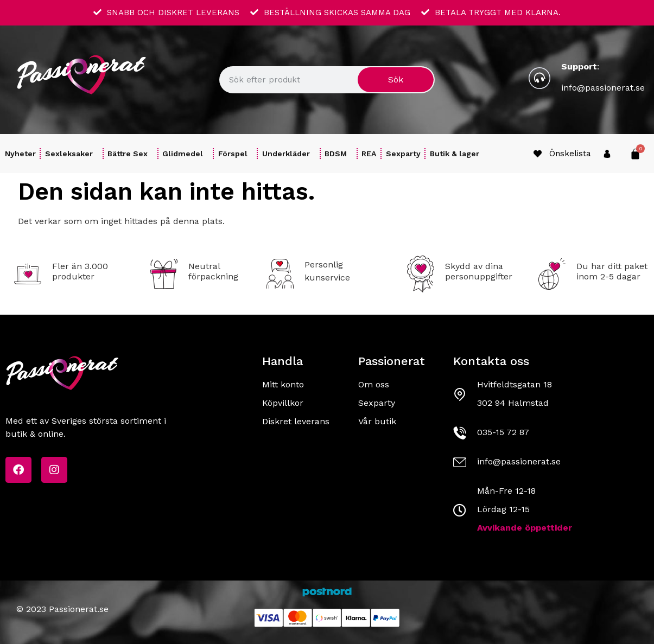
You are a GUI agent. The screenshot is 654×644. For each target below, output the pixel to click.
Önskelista (570, 154)
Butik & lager (455, 154)
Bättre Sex (130, 154)
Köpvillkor (283, 403)
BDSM (338, 154)
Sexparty (403, 154)
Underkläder (289, 154)
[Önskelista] (538, 154)
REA (369, 154)
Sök (396, 79)
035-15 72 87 (503, 432)
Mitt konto (283, 384)
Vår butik (377, 421)
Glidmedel (185, 154)
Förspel (236, 154)
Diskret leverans (296, 421)
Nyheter (20, 154)
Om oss (374, 384)
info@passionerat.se (603, 88)
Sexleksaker (72, 154)
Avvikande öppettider (525, 528)
